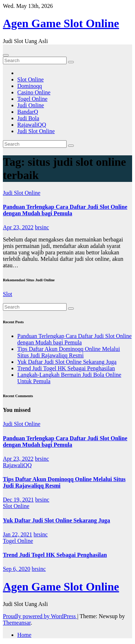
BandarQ (28, 112)
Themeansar (17, 623)
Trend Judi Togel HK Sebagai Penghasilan (66, 368)
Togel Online (32, 99)
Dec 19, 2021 (18, 500)
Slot (8, 294)
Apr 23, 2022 (18, 227)
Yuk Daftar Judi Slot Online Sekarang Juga (67, 362)
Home (24, 635)
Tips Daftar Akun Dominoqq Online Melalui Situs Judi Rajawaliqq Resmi (69, 352)
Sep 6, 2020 (17, 569)
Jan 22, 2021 (17, 534)
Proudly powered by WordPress (40, 616)
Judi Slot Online (36, 131)
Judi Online (31, 105)
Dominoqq (30, 86)
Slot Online (30, 79)
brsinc (42, 227)
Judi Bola (28, 118)
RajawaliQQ (32, 125)
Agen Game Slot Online (61, 23)
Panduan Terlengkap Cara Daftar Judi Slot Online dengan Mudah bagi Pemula (65, 210)
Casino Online (34, 92)
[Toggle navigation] (6, 55)
